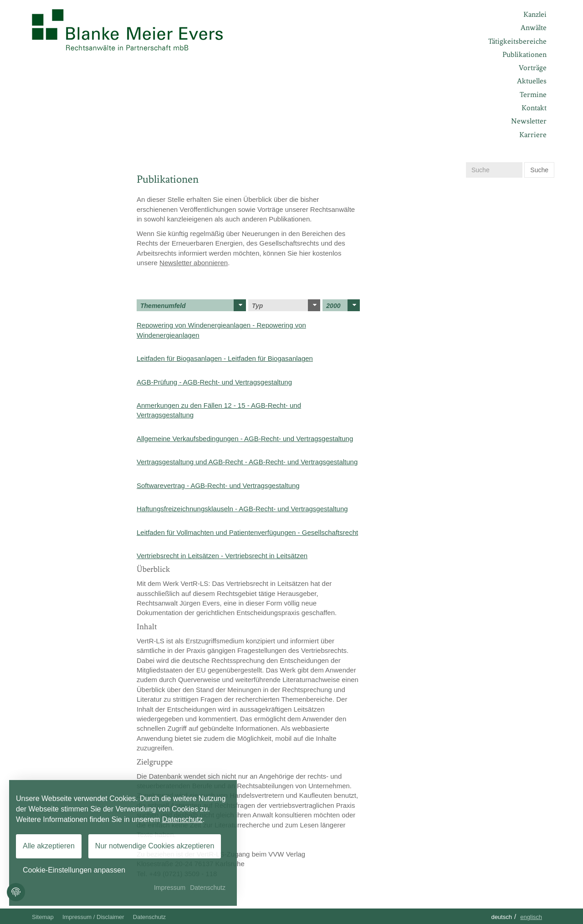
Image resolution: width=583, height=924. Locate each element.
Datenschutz (149, 917)
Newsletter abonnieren (194, 263)
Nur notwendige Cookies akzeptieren (155, 846)
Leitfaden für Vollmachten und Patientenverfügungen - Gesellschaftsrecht (247, 532)
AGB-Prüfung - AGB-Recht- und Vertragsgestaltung (214, 382)
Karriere (533, 135)
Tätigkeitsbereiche (517, 41)
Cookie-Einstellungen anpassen (74, 870)
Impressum (170, 888)
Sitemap (43, 917)
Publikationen (524, 54)
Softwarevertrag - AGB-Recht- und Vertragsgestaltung (218, 485)
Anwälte (534, 28)
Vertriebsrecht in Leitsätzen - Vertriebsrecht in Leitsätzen (222, 556)
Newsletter (529, 121)
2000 (343, 305)
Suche (539, 170)
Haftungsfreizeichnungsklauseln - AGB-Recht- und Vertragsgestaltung (242, 509)
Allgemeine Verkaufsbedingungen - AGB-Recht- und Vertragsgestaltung (245, 439)
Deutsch (501, 917)
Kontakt (534, 108)
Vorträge (533, 68)
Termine (533, 95)
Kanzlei (535, 14)
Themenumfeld (193, 305)
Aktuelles (532, 81)
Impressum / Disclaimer (93, 917)
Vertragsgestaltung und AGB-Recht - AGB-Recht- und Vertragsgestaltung (247, 462)
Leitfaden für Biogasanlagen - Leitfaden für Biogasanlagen (225, 358)
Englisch (531, 917)
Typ (286, 305)
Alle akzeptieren (49, 846)
